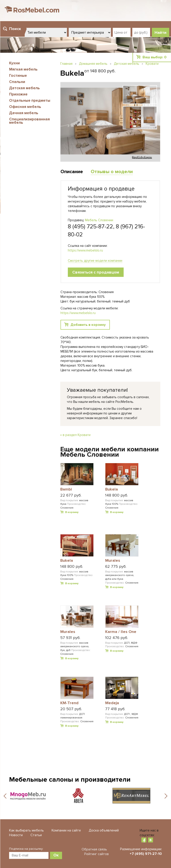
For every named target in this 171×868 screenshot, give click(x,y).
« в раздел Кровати (75, 435)
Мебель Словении (99, 220)
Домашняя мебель (93, 64)
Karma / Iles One (121, 632)
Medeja (112, 703)
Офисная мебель (25, 107)
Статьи (36, 835)
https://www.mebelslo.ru (85, 250)
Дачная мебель (24, 113)
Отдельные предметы (30, 100)
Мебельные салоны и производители (70, 780)
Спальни (17, 82)
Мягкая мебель (23, 69)
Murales (113, 561)
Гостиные (18, 76)
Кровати (152, 64)
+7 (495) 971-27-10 (146, 854)
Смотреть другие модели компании (95, 261)
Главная (66, 64)
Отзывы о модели (112, 172)
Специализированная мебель (29, 121)
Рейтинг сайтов (97, 854)
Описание (72, 172)
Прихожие (18, 94)
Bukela (112, 489)
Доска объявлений (104, 830)
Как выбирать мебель (26, 830)
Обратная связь (94, 849)
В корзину (72, 512)
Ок (56, 855)
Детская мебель (24, 88)
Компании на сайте (66, 830)
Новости (16, 835)
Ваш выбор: (155, 57)
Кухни (14, 63)
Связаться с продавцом (96, 272)
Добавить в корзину (88, 325)
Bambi (66, 489)
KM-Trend (69, 703)
